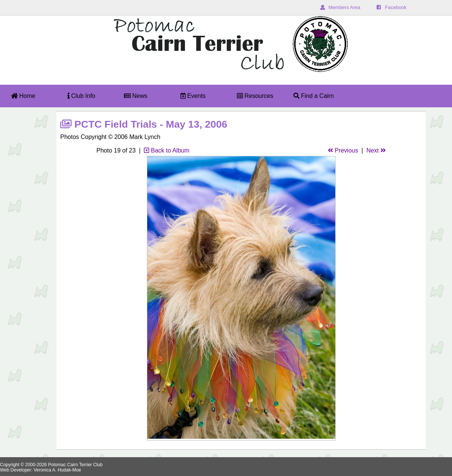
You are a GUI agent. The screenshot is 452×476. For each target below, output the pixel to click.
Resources (255, 96)
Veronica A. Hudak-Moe (57, 470)
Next (376, 150)
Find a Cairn (314, 96)
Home (23, 96)
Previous (343, 150)
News (136, 96)
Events (193, 96)
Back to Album (167, 150)
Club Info (81, 96)
